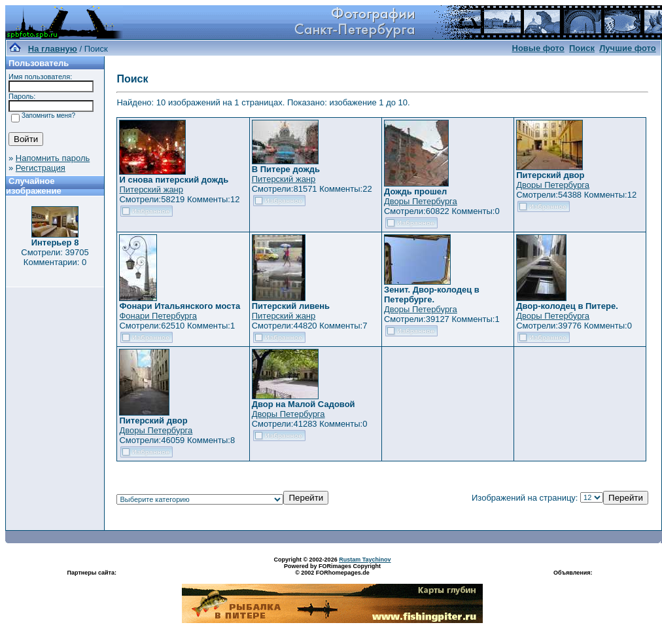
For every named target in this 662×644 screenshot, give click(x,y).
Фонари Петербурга (158, 316)
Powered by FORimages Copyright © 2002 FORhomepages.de (332, 569)
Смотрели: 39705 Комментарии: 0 (55, 257)
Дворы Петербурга (421, 201)
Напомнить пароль (53, 158)
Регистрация (41, 168)
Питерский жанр (151, 189)
